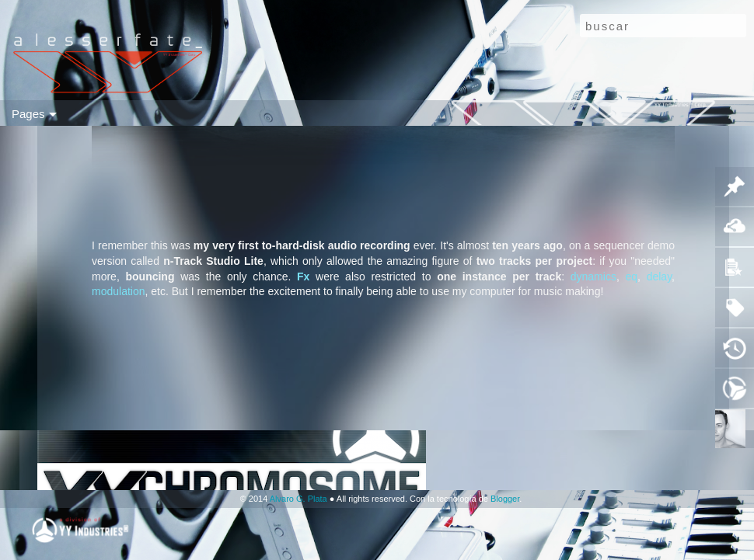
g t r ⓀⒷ (414, 113)
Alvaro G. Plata (298, 499)
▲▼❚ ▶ (613, 113)
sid (86, 113)
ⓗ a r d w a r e (264, 113)
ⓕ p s (536, 113)
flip (61, 113)
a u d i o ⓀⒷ (478, 113)
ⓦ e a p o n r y (346, 113)
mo (35, 113)
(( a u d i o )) (134, 113)
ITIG (570, 113)
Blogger (505, 499)
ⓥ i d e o (197, 113)
